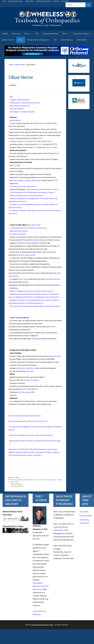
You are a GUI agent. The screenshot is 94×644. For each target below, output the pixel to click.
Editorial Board (30, 1)
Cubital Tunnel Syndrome (19, 318)
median (33, 401)
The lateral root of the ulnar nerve (23, 186)
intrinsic (53, 327)
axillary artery (46, 129)
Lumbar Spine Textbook (81, 34)
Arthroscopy (16, 34)
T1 (16, 123)
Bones (29, 34)
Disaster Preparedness (50, 34)
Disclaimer (84, 512)
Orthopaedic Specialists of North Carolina (41, 586)
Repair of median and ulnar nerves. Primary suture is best (32, 291)
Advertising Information (16, 1)
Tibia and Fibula (51, 480)
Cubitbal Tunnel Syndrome (20, 100)
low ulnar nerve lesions (26, 255)
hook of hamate (32, 380)
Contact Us (56, 1)
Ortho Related (84, 40)
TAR (55, 40)
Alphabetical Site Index (44, 1)
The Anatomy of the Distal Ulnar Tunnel (42, 189)
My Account (65, 1)
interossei (37, 180)
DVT (37, 34)
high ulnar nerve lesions (19, 231)
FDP (56, 144)
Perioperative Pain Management (38, 40)
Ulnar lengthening (17, 484)
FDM (29, 389)
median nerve (53, 279)
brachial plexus (15, 120)
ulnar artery (25, 392)
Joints (67, 34)
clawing (37, 339)
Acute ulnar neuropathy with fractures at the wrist (28, 421)
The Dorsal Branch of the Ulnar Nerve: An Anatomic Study (32, 192)
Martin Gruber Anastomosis (20, 106)
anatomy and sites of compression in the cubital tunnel (30, 141)
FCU (41, 138)
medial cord (42, 123)
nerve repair (36, 225)
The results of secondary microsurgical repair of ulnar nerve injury (35, 306)
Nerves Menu (15, 478)
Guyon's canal (51, 147)
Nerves (21, 40)
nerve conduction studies (30, 368)
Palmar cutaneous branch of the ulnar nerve (27, 195)
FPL (59, 246)
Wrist (17, 482)
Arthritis (5, 34)
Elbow (21, 480)
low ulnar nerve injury (18, 234)
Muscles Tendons (8, 40)
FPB (56, 180)
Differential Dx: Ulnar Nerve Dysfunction (25, 103)
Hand (26, 480)
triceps (23, 135)
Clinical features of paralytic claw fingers (25, 416)
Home (4, 1)
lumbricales (13, 180)
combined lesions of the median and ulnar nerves (28, 228)
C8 (11, 123)
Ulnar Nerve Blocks (17, 109)
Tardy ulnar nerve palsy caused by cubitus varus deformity (31, 435)
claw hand (50, 252)
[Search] (88, 5)
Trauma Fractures (67, 40)
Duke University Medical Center (42, 625)
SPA (33, 392)
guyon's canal (15, 165)
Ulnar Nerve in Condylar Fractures (22, 112)
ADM (24, 389)
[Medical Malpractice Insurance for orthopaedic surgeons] (47, 55)
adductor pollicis (24, 180)
